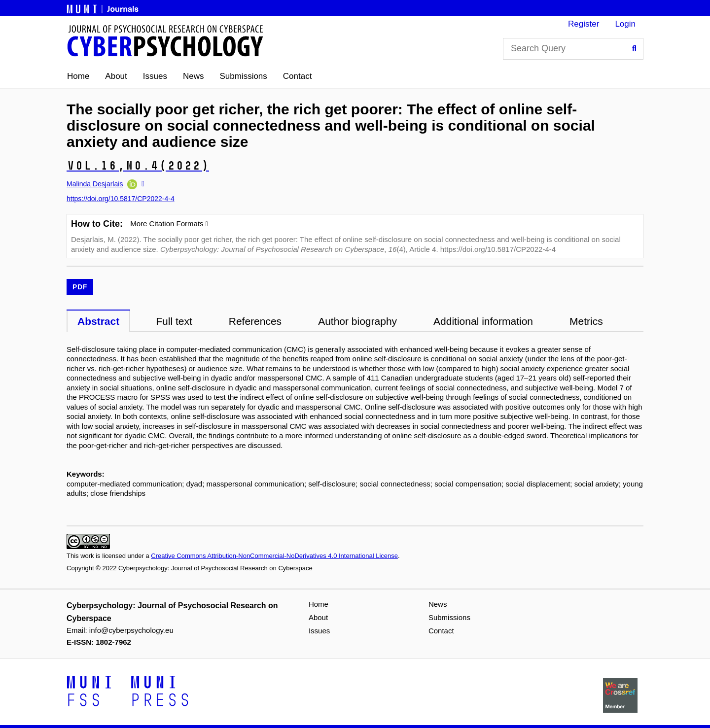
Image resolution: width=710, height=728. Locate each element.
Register (584, 24)
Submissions (243, 76)
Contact (298, 76)
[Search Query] (573, 49)
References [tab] (255, 321)
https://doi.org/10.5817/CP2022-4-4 (121, 199)
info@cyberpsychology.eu (131, 630)
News (194, 76)
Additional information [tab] (483, 321)
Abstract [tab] (98, 321)
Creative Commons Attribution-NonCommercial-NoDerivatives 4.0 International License (274, 556)
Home (78, 76)
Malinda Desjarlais (95, 184)
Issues (155, 76)
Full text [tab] (174, 321)
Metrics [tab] (586, 321)
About (116, 76)
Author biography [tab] (357, 321)
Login (625, 24)
